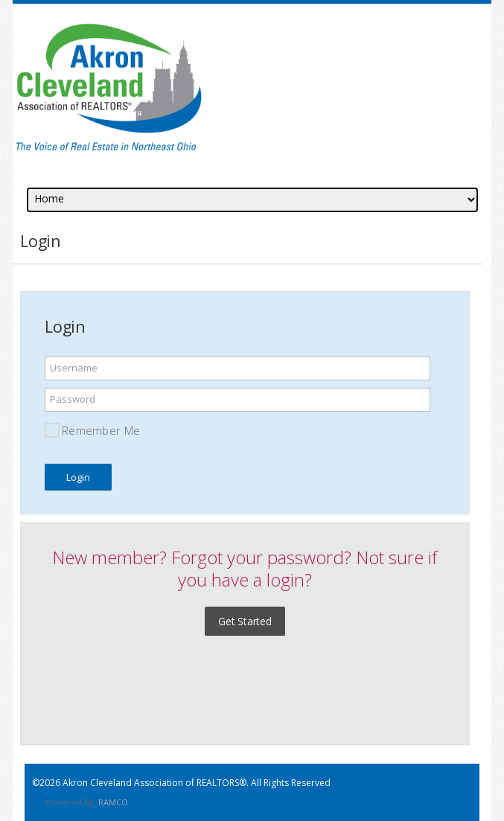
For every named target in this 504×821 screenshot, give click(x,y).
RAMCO (113, 802)
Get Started (245, 621)
